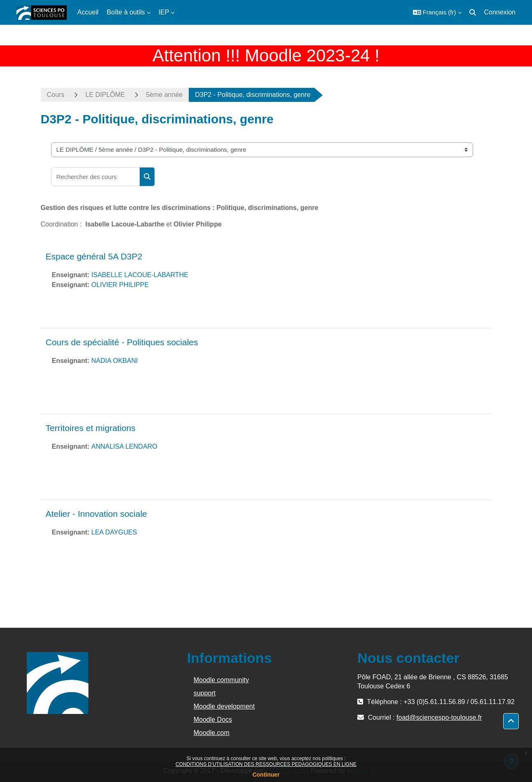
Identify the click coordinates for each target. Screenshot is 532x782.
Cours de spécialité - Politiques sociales (122, 342)
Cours (56, 95)
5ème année (164, 95)
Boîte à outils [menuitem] (126, 12)
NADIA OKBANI (115, 361)
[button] (437, 12)
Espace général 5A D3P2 (94, 256)
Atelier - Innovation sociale (96, 514)
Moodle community (221, 680)
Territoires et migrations (91, 428)
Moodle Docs (213, 720)
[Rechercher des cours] (96, 177)
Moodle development (224, 706)
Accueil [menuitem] (88, 12)
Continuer (266, 775)
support (205, 693)
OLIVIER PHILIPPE (120, 285)
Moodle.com (212, 733)
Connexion (500, 12)
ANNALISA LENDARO (124, 446)
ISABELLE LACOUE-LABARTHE (140, 275)
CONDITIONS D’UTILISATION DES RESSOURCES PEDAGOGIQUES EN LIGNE (266, 764)
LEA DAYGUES (114, 532)
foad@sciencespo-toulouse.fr (439, 717)
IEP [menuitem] (164, 12)
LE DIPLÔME (105, 95)
